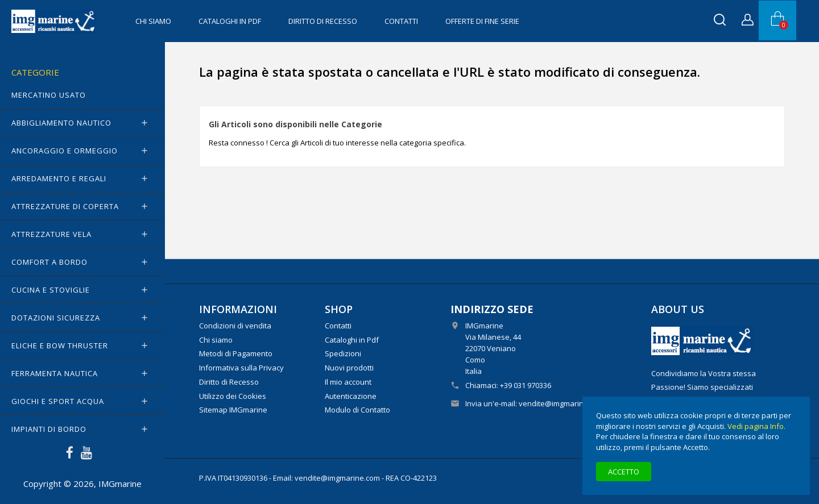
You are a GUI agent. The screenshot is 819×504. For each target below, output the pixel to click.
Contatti (401, 21)
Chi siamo (153, 21)
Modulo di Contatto (357, 410)
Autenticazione (351, 396)
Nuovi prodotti (349, 368)
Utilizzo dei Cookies (233, 396)
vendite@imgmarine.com (561, 403)
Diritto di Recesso (323, 21)
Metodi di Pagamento (236, 353)
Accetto (624, 472)
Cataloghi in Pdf (230, 21)
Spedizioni (343, 353)
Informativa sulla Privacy (241, 368)
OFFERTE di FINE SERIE (482, 21)
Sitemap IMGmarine (233, 410)
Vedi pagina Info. (756, 426)
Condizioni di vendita (235, 326)
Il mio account (348, 382)
